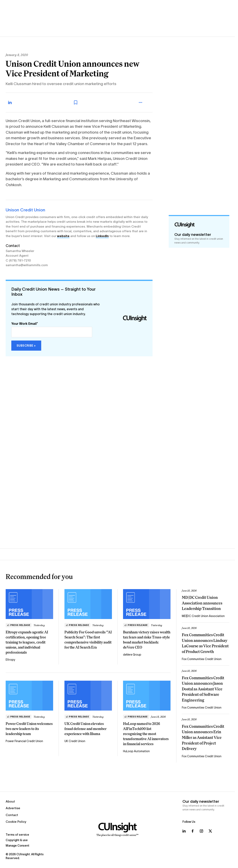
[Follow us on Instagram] (201, 831)
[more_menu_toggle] (144, 102)
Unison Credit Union (25, 210)
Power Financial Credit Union (24, 741)
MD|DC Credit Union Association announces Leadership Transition (202, 603)
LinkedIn (102, 236)
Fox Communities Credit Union (202, 659)
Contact (12, 815)
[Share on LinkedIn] (14, 102)
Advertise (13, 808)
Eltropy (10, 660)
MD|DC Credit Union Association (203, 616)
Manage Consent (17, 846)
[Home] (117, 830)
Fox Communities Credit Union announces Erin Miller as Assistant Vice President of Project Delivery (203, 737)
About (10, 801)
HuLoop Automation (136, 751)
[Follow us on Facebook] (193, 831)
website (63, 236)
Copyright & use (17, 840)
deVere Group (132, 655)
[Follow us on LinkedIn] (184, 831)
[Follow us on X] (210, 831)
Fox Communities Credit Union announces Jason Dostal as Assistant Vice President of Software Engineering (203, 689)
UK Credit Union (75, 741)
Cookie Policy (16, 822)
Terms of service (17, 835)
